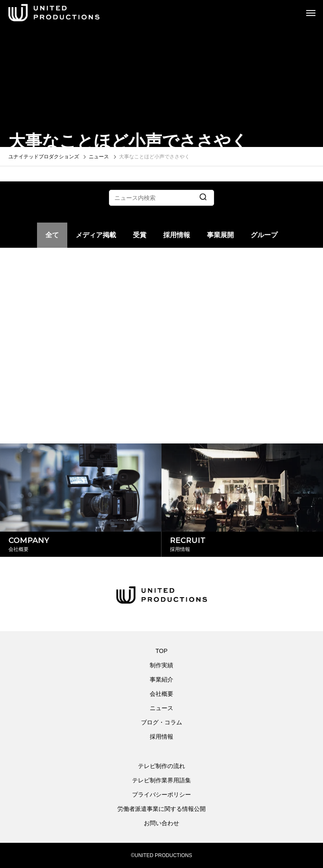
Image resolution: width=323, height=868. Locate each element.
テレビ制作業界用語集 (161, 780)
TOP (162, 651)
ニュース (161, 708)
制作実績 (161, 665)
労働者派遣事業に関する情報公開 (161, 809)
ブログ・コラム (161, 722)
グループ (264, 235)
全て (52, 235)
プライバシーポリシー (161, 795)
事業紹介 (161, 679)
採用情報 (177, 235)
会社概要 (161, 694)
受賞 (140, 235)
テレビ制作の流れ (161, 766)
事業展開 (220, 235)
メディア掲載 (96, 235)
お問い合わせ (161, 823)
